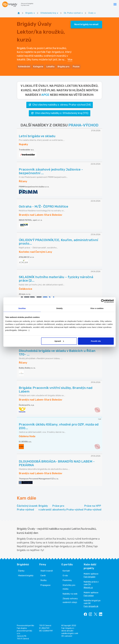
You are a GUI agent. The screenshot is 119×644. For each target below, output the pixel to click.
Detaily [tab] (59, 308)
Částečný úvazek (27, 508)
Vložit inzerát (47, 571)
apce (45, 95)
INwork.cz (88, 588)
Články (21, 571)
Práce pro (68, 508)
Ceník (43, 576)
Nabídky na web (70, 594)
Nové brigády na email (86, 24)
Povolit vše (96, 341)
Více (70, 60)
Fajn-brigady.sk (91, 606)
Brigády (45, 508)
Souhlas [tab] (22, 308)
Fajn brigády (90, 577)
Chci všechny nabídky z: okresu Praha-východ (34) (60, 105)
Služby (44, 580)
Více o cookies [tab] (97, 308)
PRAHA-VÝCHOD (83, 125)
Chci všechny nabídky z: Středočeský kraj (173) (60, 113)
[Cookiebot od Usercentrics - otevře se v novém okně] (103, 301)
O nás (65, 576)
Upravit (59, 341)
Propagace (45, 585)
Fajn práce (89, 596)
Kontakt (66, 571)
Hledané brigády (26, 576)
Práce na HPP (93, 508)
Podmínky (67, 580)
